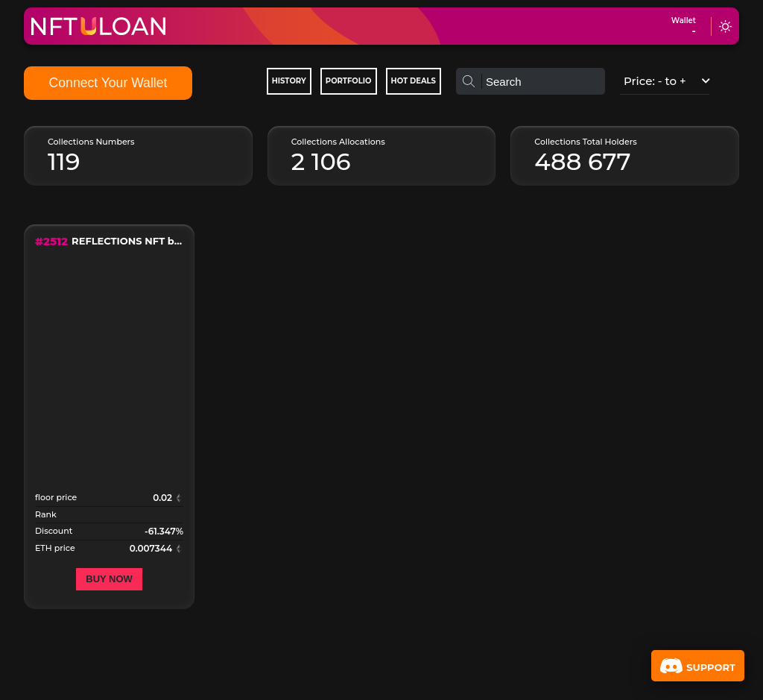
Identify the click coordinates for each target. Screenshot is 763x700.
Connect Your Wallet (108, 83)
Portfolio (349, 81)
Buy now (109, 579)
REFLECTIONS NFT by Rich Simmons (127, 241)
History (289, 81)
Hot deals (414, 81)
